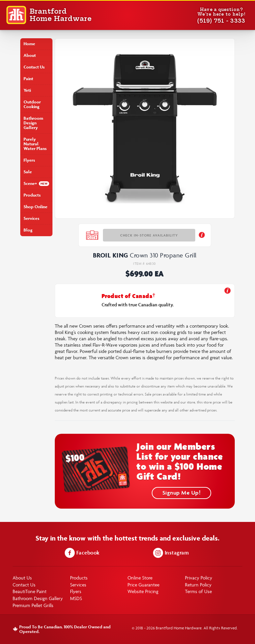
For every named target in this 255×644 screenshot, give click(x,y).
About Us (22, 578)
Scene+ (30, 183)
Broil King (111, 255)
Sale (28, 172)
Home (29, 44)
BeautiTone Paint (30, 591)
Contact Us (34, 67)
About (30, 55)
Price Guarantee (143, 585)
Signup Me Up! (182, 493)
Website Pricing (143, 591)
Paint (28, 79)
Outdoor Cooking (32, 104)
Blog (28, 230)
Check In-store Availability (149, 235)
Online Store (140, 578)
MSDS (76, 598)
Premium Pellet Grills (33, 605)
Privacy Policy (199, 578)
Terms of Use (198, 591)
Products (32, 195)
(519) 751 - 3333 (221, 21)
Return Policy (198, 585)
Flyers (29, 160)
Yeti (27, 90)
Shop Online (36, 207)
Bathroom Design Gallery (33, 123)
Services (32, 218)
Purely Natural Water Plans (35, 144)
